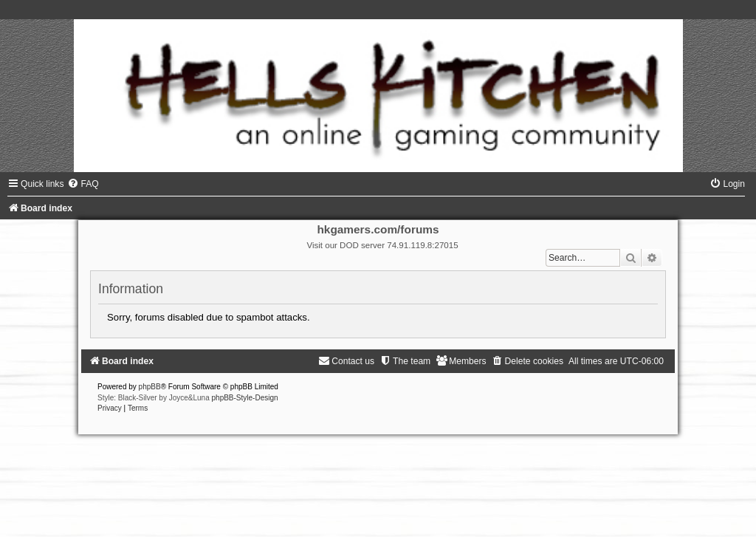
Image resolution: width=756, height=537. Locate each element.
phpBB (150, 387)
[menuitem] (83, 184)
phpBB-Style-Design (245, 398)
